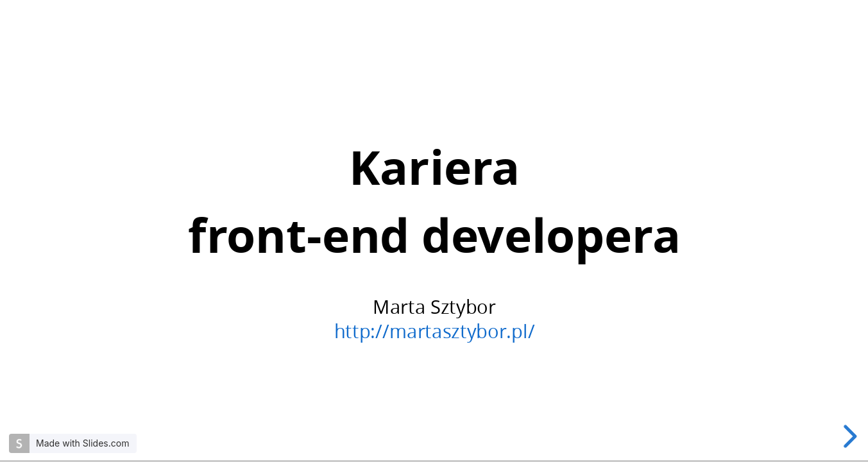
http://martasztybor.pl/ (434, 331)
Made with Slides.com (82, 443)
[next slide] (848, 436)
